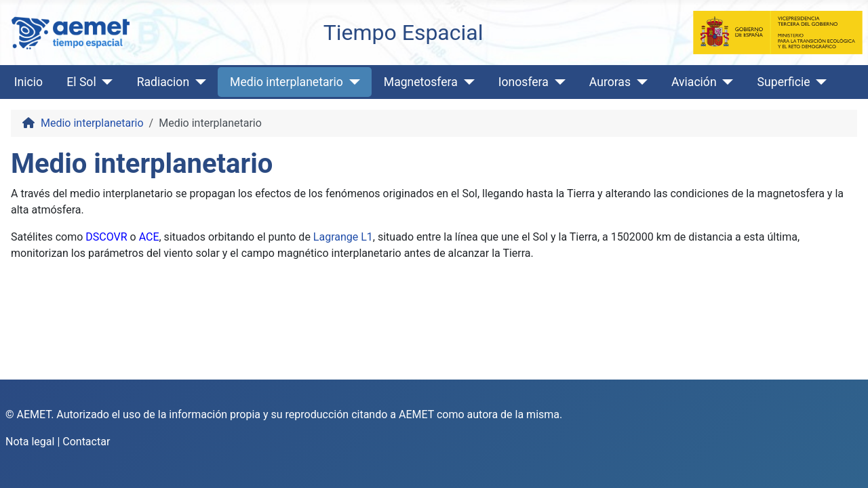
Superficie (784, 82)
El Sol (81, 82)
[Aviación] (725, 82)
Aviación (694, 82)
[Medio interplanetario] (352, 82)
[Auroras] (639, 82)
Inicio (28, 82)
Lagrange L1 (343, 237)
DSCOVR (106, 237)
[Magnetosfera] (466, 82)
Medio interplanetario (287, 82)
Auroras (610, 82)
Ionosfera (524, 82)
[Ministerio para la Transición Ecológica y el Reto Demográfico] (778, 32)
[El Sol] (105, 82)
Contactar (86, 442)
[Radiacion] (198, 82)
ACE (149, 237)
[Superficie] (819, 82)
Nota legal (30, 442)
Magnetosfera (421, 82)
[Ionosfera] (557, 82)
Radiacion (163, 82)
